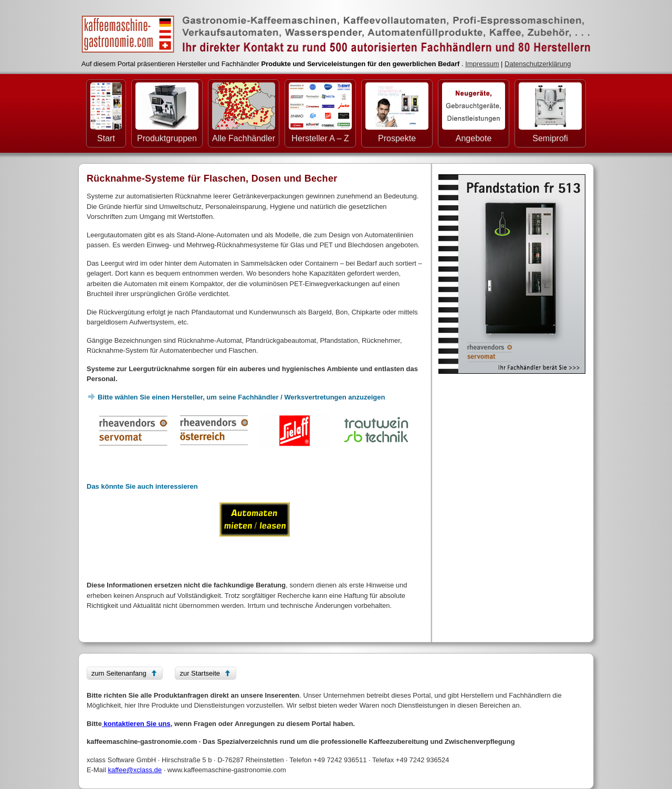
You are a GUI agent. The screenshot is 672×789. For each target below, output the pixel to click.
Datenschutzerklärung (538, 64)
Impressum (482, 64)
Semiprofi (550, 113)
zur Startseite (200, 673)
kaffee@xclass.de (135, 770)
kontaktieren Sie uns (136, 724)
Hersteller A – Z (320, 113)
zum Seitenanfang (119, 673)
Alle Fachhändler (244, 113)
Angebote (474, 113)
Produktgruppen (167, 113)
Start (106, 113)
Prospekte (397, 113)
